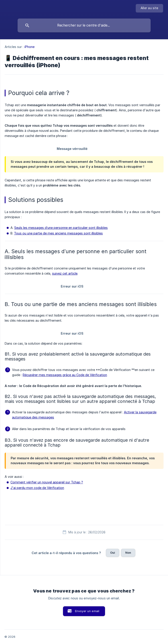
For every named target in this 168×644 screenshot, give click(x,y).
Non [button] (128, 553)
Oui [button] (113, 553)
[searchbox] (84, 25)
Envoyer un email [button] (87, 611)
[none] (149, 8)
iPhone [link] (30, 47)
